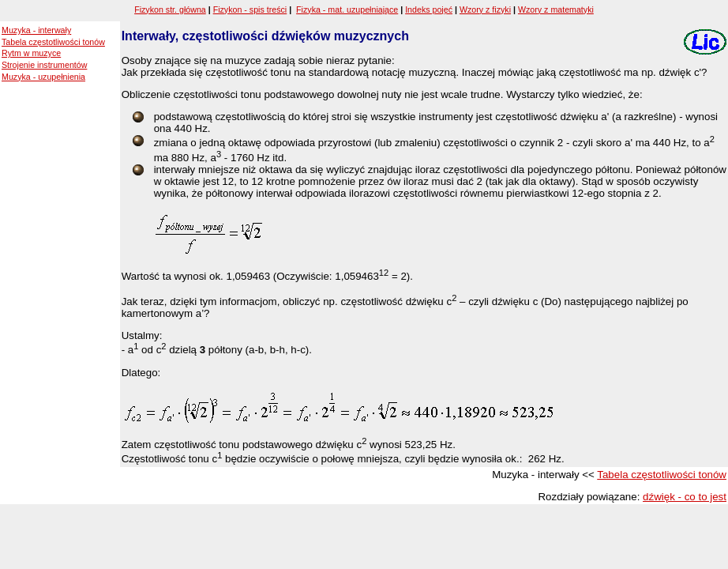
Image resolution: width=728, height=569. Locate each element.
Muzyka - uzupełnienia (43, 77)
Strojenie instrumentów (44, 65)
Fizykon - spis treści (250, 9)
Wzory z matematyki (556, 9)
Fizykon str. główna (170, 9)
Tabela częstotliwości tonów (53, 42)
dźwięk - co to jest (685, 497)
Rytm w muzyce (31, 53)
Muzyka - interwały (36, 30)
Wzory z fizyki (485, 9)
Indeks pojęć (429, 9)
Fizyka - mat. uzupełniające (347, 9)
